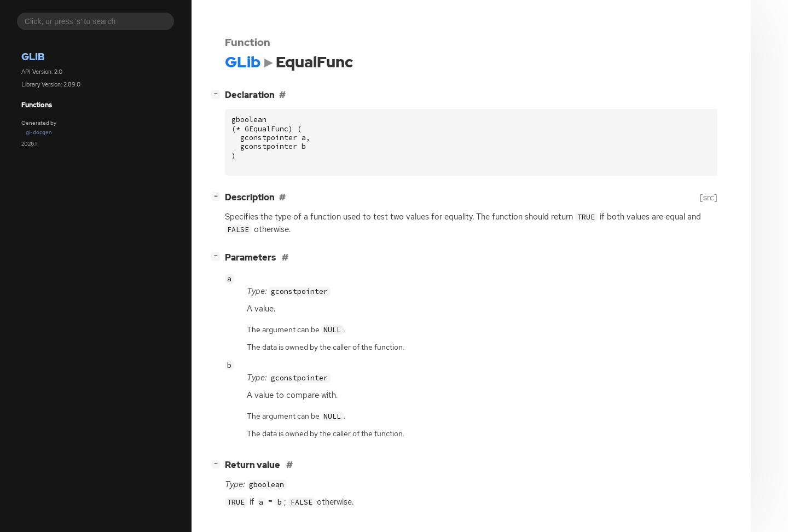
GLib (33, 57)
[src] (709, 197)
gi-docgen (39, 132)
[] (218, 94)
